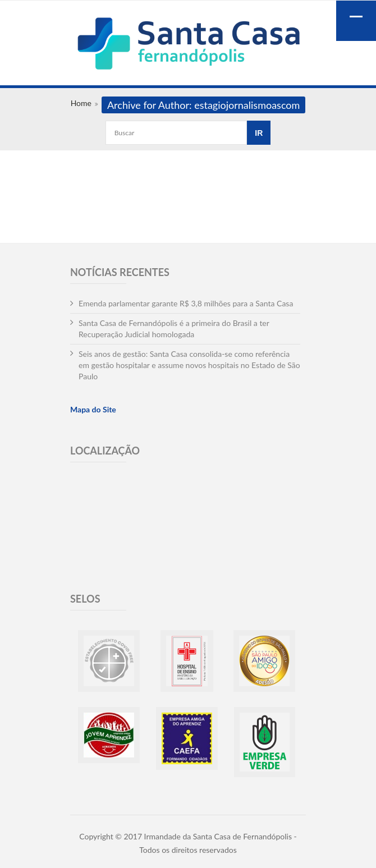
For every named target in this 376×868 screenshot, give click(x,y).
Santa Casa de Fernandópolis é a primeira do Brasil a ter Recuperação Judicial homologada (174, 329)
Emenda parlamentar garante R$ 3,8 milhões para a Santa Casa (186, 303)
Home (81, 103)
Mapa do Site (93, 409)
